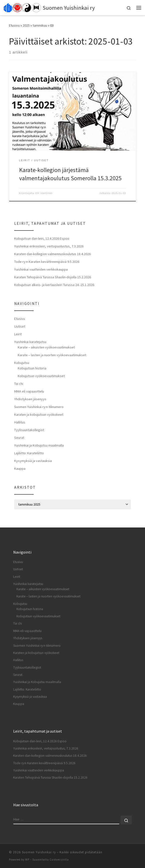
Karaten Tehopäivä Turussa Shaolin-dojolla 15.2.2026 (53, 277)
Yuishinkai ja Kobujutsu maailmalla (39, 445)
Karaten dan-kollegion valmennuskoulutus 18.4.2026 (52, 254)
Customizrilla (59, 860)
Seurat (19, 438)
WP (27, 860)
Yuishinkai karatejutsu (30, 342)
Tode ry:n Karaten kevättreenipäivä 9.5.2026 (47, 262)
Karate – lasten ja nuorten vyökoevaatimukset (52, 355)
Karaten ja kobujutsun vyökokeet (39, 414)
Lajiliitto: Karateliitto (29, 453)
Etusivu (14, 25)
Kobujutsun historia (32, 368)
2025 (26, 25)
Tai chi (19, 384)
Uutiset (20, 326)
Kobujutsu (22, 363)
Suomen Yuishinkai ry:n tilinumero (39, 407)
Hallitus (20, 422)
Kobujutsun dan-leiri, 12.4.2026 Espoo (42, 238)
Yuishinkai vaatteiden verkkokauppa (41, 269)
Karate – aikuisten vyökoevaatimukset (46, 347)
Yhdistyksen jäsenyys (30, 399)
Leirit (18, 334)
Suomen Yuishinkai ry (39, 852)
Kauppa (20, 468)
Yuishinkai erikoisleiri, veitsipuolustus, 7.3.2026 (49, 246)
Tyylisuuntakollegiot (29, 430)
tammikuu (40, 25)
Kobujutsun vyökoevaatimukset (41, 376)
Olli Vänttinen (44, 193)
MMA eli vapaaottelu (29, 391)
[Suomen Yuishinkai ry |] (22, 7)
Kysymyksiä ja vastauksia (33, 461)
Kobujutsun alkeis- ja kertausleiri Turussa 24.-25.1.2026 (54, 285)
